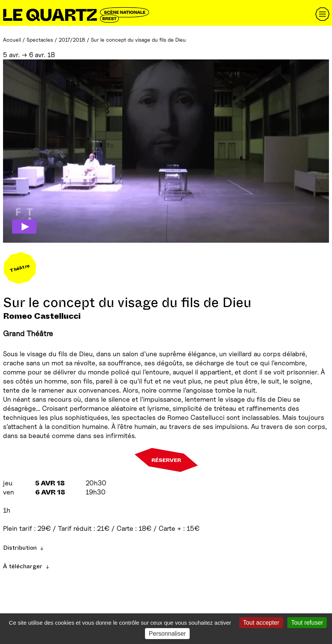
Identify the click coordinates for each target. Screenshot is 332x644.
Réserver (166, 460)
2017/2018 (72, 40)
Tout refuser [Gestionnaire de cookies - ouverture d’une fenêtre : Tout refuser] (307, 623)
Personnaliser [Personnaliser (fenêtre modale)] (167, 634)
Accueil (12, 40)
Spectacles (40, 40)
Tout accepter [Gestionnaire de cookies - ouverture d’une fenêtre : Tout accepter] (261, 623)
